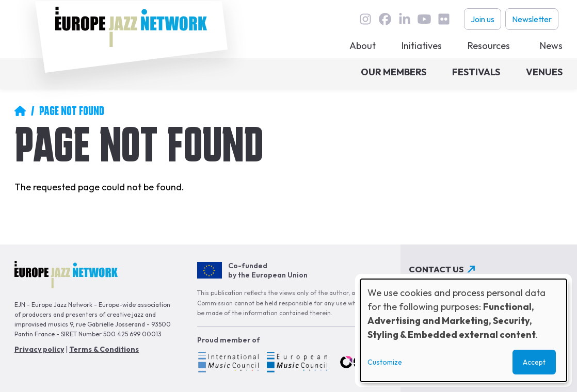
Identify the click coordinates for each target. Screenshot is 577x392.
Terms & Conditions (104, 349)
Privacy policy (39, 349)
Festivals (476, 72)
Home (20, 111)
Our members (394, 72)
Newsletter (532, 19)
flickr (444, 19)
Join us (483, 19)
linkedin (405, 19)
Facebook (385, 19)
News (551, 46)
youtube (424, 19)
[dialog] (463, 330)
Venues (544, 72)
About (363, 46)
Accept (534, 362)
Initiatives (422, 46)
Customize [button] (385, 362)
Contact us (436, 269)
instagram (365, 19)
